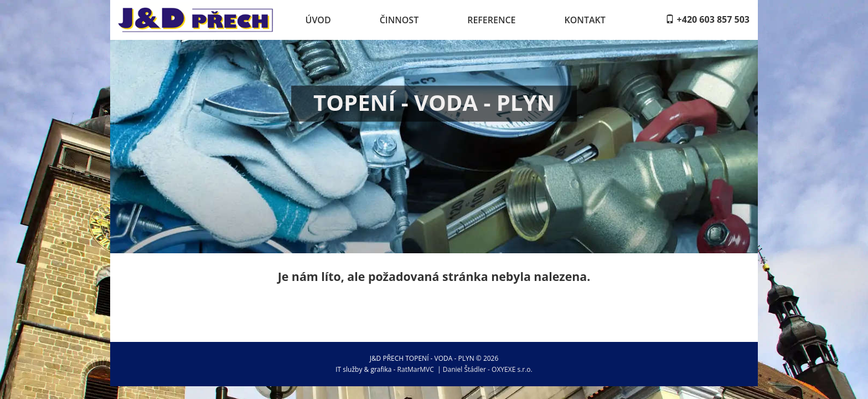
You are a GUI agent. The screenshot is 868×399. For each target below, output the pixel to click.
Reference (491, 20)
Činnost (399, 20)
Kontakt (585, 20)
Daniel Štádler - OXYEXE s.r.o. (488, 369)
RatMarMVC (416, 369)
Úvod (318, 20)
